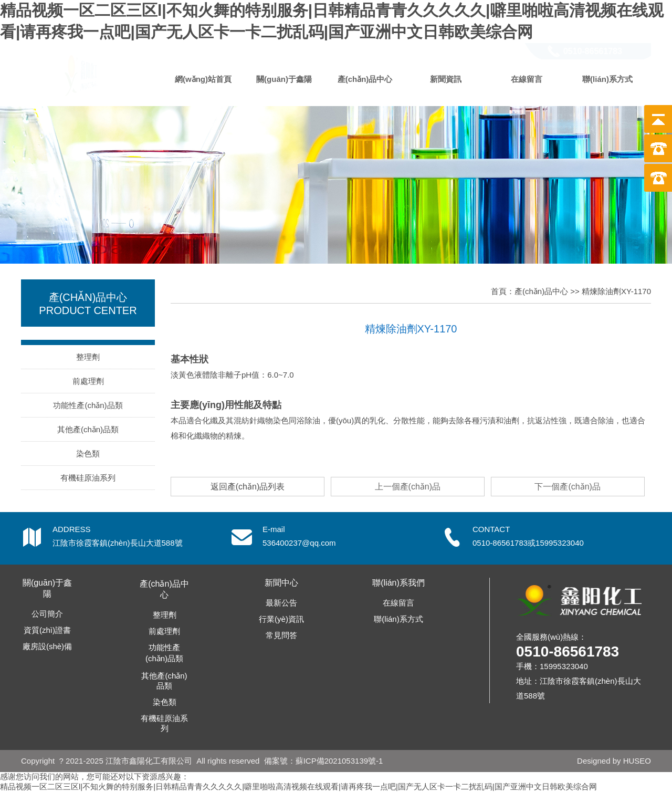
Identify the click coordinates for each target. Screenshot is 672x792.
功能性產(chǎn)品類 (88, 405)
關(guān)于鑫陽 (284, 79)
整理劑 (88, 357)
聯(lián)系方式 (607, 79)
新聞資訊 (446, 79)
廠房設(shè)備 (47, 646)
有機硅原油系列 (88, 478)
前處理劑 (88, 381)
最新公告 (281, 603)
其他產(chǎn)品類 (88, 429)
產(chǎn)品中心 (365, 79)
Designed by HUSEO (614, 761)
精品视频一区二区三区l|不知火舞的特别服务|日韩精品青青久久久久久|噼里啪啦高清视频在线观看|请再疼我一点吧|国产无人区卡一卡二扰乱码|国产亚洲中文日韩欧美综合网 (298, 786)
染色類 (88, 454)
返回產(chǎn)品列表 (248, 487)
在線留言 (527, 79)
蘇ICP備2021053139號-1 (339, 761)
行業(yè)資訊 (281, 619)
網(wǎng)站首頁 (203, 79)
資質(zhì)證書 (47, 630)
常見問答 (281, 635)
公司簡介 (47, 614)
